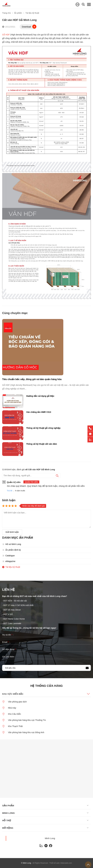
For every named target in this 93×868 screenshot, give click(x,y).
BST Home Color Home (14, 619)
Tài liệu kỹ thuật (11, 567)
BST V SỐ (8, 614)
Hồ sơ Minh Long (12, 544)
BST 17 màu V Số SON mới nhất (18, 605)
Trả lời (10, 491)
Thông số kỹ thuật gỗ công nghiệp (43, 428)
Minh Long (50, 838)
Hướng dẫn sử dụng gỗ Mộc (40, 396)
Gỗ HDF (6, 35)
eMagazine (9, 561)
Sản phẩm (8, 806)
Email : (6, 642)
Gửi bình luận (12, 532)
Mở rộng (8, 828)
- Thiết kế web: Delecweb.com (60, 863)
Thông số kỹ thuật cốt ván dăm (42, 444)
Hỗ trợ (7, 820)
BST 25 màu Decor (12, 610)
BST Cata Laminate (13, 623)
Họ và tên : (8, 635)
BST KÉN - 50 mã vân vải (15, 601)
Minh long (8, 813)
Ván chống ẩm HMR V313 (39, 412)
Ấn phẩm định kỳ (11, 550)
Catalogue (8, 556)
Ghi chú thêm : (9, 657)
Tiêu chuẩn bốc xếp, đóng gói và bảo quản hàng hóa (32, 379)
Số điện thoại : (10, 649)
